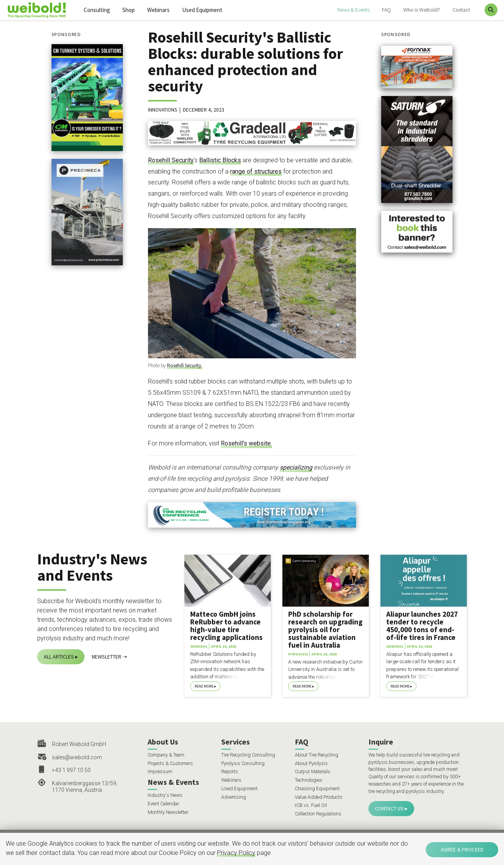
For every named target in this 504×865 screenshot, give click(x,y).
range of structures (256, 171)
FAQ (386, 10)
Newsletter (107, 657)
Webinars (158, 10)
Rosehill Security (171, 160)
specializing (296, 467)
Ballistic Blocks (220, 160)
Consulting (97, 10)
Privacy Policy (236, 853)
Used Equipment (202, 10)
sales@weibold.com (77, 757)
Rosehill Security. (185, 365)
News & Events (353, 10)
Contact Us (389, 808)
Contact (461, 10)
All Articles (59, 657)
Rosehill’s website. (246, 443)
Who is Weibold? (422, 10)
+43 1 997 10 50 (71, 770)
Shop (129, 10)
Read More (204, 686)
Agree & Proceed (462, 850)
